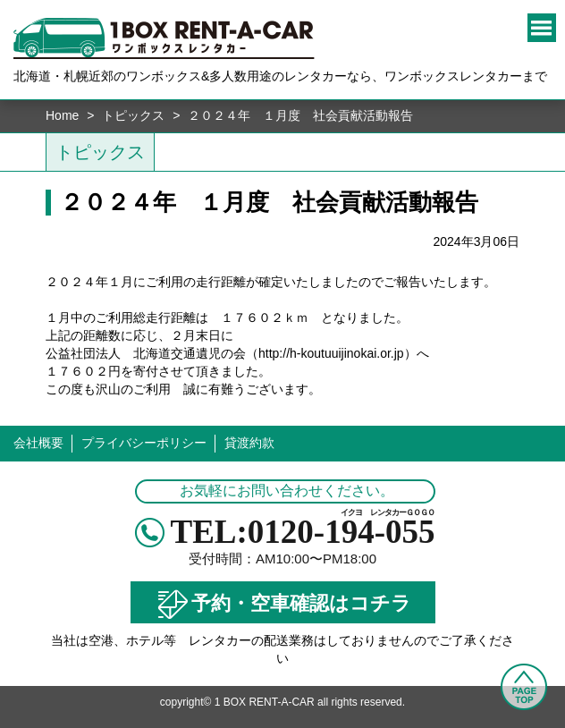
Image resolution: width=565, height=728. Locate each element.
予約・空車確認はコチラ (282, 605)
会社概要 (38, 443)
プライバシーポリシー (144, 443)
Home (62, 115)
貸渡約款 (249, 443)
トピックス (133, 115)
